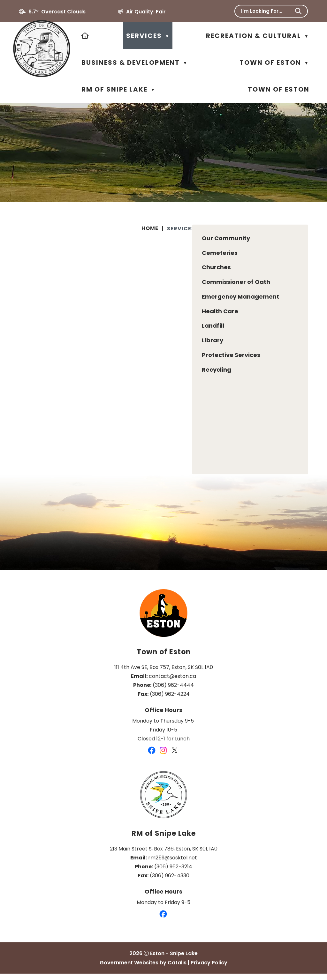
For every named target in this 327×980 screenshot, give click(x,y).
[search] (267, 11)
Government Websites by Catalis (143, 969)
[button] (298, 11)
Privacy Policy (209, 969)
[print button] (305, 229)
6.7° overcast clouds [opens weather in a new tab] (57, 12)
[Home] (85, 36)
